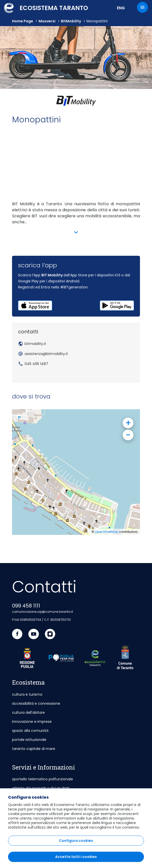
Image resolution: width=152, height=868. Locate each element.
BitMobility (71, 21)
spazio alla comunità (30, 731)
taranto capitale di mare (34, 749)
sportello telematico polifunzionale (43, 779)
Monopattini (97, 21)
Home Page (23, 21)
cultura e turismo (27, 694)
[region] (76, 828)
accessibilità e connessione (36, 703)
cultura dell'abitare (28, 712)
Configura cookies (76, 841)
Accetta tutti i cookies (76, 857)
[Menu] (142, 7)
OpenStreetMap (107, 532)
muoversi (47, 21)
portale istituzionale (29, 740)
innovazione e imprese (32, 722)
